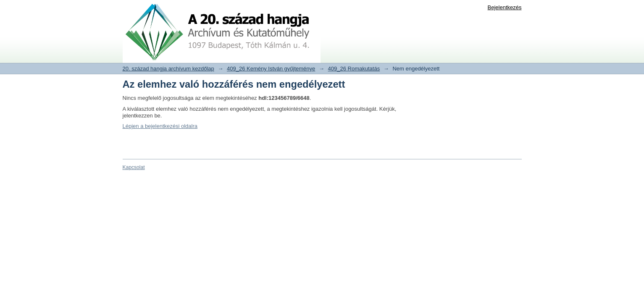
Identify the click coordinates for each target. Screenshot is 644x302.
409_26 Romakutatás (354, 69)
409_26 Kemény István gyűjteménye (271, 69)
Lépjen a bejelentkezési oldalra (160, 126)
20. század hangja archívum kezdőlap (168, 69)
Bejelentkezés (505, 7)
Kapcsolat (134, 167)
